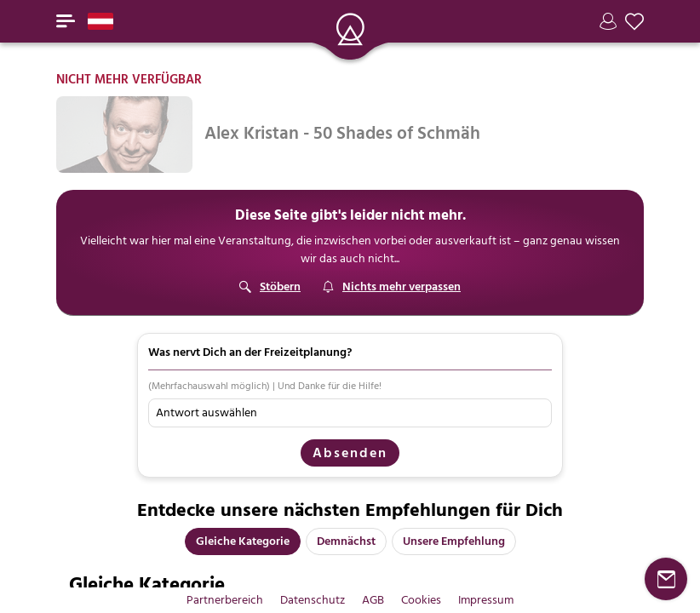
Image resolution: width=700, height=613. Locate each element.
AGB (373, 600)
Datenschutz (313, 600)
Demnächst (346, 541)
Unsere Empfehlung (454, 541)
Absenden (350, 453)
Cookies (421, 600)
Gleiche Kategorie (243, 541)
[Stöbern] (270, 287)
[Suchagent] (391, 287)
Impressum (486, 600)
